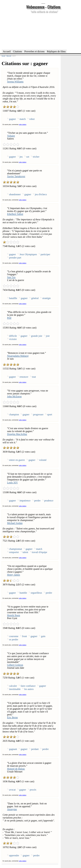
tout (34, 377)
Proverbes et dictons (35, 51)
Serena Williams (15, 82)
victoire (13, 339)
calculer (13, 686)
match (23, 119)
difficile (13, 336)
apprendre (14, 855)
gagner (13, 119)
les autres (29, 689)
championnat (16, 549)
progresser (38, 414)
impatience (25, 501)
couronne (14, 636)
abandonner (15, 194)
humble (23, 593)
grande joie (37, 336)
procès (33, 790)
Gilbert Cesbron (15, 665)
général (35, 298)
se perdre (14, 639)
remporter (14, 552)
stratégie (46, 298)
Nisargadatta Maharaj (18, 356)
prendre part (15, 258)
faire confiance (28, 686)
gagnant (13, 749)
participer (45, 254)
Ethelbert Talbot (15, 214)
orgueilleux (36, 593)
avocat (12, 790)
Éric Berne (12, 717)
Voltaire (11, 136)
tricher (36, 157)
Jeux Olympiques (28, 254)
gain (43, 636)
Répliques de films (56, 51)
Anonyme (12, 809)
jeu (21, 157)
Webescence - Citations (43, 7)
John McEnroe (14, 396)
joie (48, 336)
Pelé (9, 318)
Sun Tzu (11, 277)
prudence (49, 501)
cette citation (23, 125)
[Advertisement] (43, 31)
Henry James (14, 575)
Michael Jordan (15, 523)
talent (25, 552)
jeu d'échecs (41, 194)
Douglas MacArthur (17, 434)
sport (50, 414)
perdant (35, 749)
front (25, 636)
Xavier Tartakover (16, 176)
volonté (43, 460)
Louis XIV (12, 483)
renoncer (24, 377)
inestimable (15, 689)
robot (32, 119)
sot (28, 157)
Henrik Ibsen (14, 615)
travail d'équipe (40, 552)
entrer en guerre (17, 460)
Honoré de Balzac (16, 769)
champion (14, 414)
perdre (37, 501)
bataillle (13, 298)
